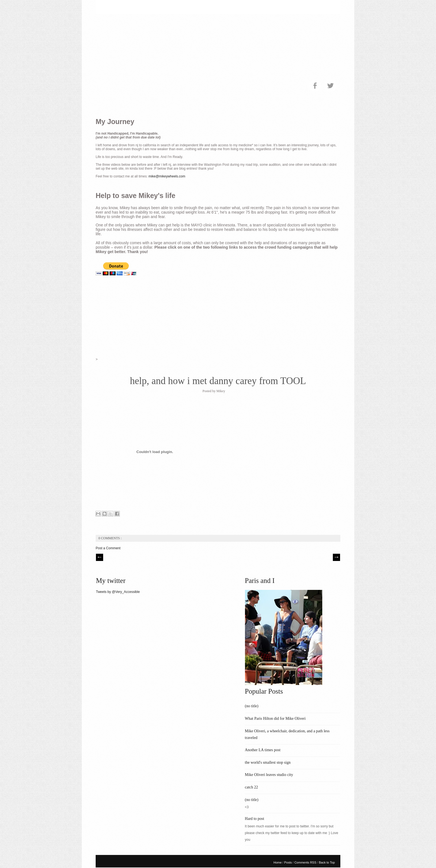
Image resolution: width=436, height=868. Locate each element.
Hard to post (255, 819)
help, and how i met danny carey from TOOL (218, 381)
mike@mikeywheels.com (167, 176)
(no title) (252, 706)
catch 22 (252, 787)
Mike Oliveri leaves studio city (269, 775)
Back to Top (327, 862)
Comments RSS (306, 862)
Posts (288, 862)
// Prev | (100, 557)
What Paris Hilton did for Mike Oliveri (275, 719)
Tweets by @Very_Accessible (118, 592)
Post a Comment (108, 548)
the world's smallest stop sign (268, 762)
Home (278, 862)
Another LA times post (263, 750)
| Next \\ (336, 557)
